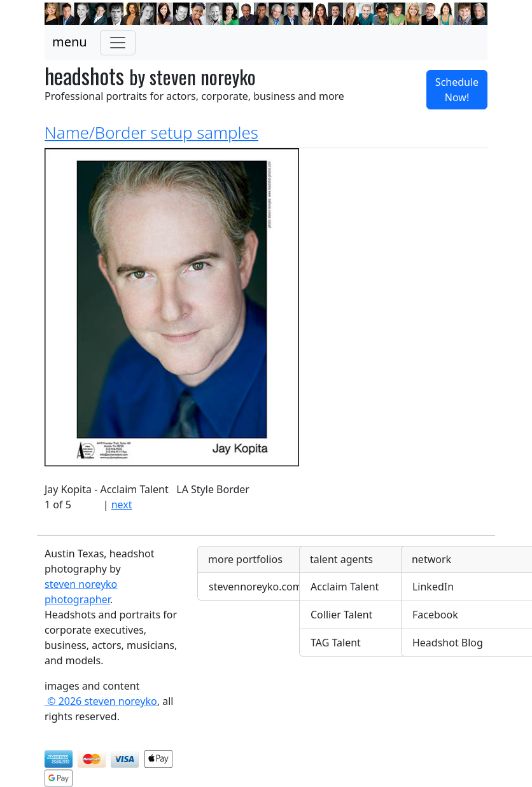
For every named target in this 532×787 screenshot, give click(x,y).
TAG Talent (336, 643)
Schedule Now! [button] (457, 90)
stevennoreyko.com (255, 587)
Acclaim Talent (345, 587)
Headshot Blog (448, 643)
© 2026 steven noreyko (101, 701)
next (122, 505)
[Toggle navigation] (118, 43)
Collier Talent (341, 615)
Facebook (435, 615)
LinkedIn (433, 587)
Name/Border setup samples (151, 132)
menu (70, 42)
